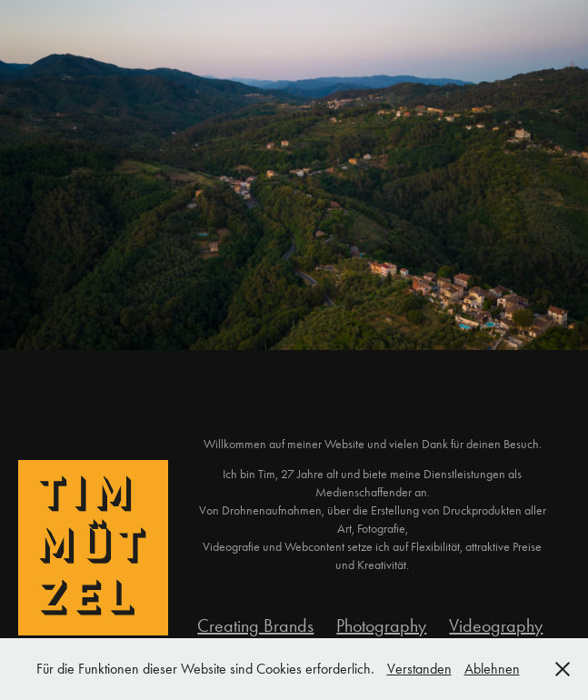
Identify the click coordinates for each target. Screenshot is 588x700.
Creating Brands (255, 625)
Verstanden (419, 669)
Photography (381, 625)
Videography (496, 625)
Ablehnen (492, 669)
